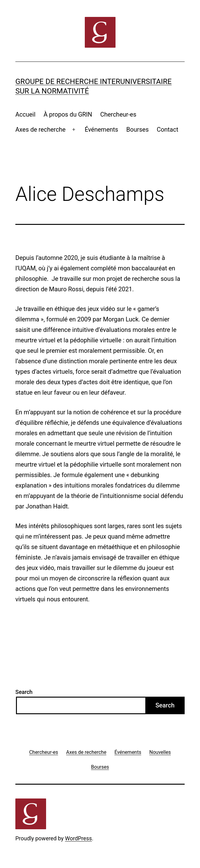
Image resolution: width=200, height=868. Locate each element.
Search (24, 692)
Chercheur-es (118, 114)
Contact (167, 129)
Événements (102, 129)
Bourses (137, 129)
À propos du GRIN (68, 114)
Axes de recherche (40, 129)
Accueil (25, 114)
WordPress (78, 838)
